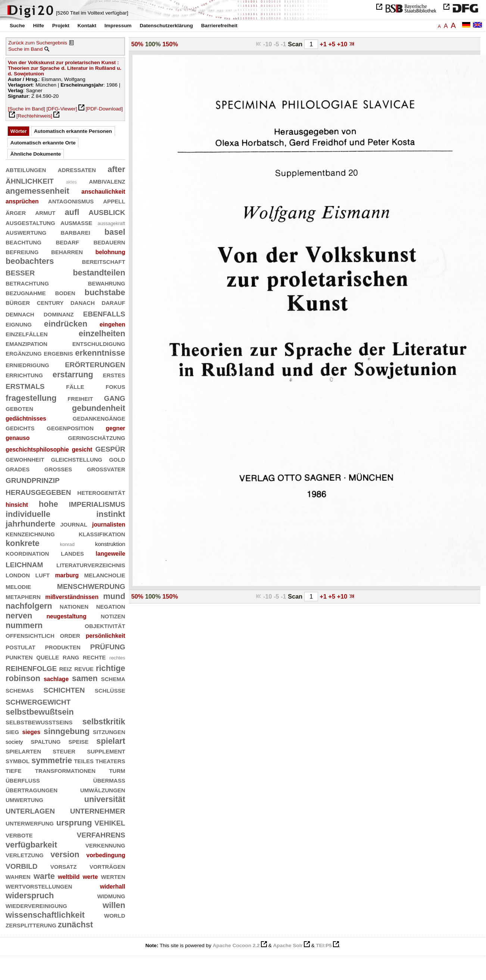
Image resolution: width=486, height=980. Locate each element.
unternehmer (98, 810)
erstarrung (73, 374)
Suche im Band (25, 49)
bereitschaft (104, 261)
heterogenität (101, 492)
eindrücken (66, 324)
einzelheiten (102, 333)
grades (18, 469)
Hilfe (38, 26)
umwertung (24, 799)
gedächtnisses (26, 419)
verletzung (25, 854)
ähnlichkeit (30, 180)
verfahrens (101, 834)
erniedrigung (27, 364)
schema (113, 678)
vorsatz (64, 866)
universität (105, 799)
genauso (18, 438)
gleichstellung (77, 459)
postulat (21, 647)
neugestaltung (67, 616)
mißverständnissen (72, 597)
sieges (32, 732)
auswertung (26, 232)
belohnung (110, 252)
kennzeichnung (30, 533)
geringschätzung (96, 437)
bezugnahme (26, 292)
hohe (49, 504)
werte (90, 877)
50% (137, 44)
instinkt (111, 514)
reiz (65, 668)
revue (84, 668)
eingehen (113, 324)
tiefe (14, 770)
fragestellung (31, 398)
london (18, 575)
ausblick (107, 211)
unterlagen (30, 810)
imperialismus (97, 503)
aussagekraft (111, 223)
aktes (71, 182)
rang (71, 657)
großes (58, 469)
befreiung (22, 251)
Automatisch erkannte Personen (73, 131)
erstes (114, 374)
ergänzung (24, 353)
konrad (67, 544)
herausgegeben (38, 491)
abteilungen (26, 169)
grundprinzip (33, 479)
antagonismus (71, 201)
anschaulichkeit (103, 192)
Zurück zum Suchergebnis (38, 43)
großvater (106, 469)
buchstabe (105, 292)
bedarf (67, 242)
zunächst (75, 925)
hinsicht (17, 505)
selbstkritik (104, 722)
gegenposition (70, 427)
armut (45, 212)
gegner (115, 428)
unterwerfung (30, 823)
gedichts (20, 427)
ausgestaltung (30, 222)
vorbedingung (106, 855)
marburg (67, 575)
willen (114, 905)
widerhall (113, 887)
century (50, 302)
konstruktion (110, 544)
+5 (333, 44)
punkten (19, 657)
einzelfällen (27, 333)
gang (114, 397)
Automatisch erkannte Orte (43, 143)
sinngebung (67, 731)
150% (170, 44)
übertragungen (32, 789)
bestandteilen (99, 273)
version (65, 854)
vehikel (110, 822)
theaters (110, 760)
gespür (110, 448)
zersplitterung (31, 925)
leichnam (24, 564)
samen (85, 678)
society (14, 742)
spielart (111, 741)
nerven (19, 616)
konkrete (23, 543)
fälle (75, 386)
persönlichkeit (105, 636)
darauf (113, 302)
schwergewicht (38, 701)
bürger (18, 302)
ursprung (74, 823)
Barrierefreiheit (219, 26)
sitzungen (109, 731)
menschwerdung (91, 585)
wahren (18, 876)
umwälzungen (103, 789)
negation (110, 606)
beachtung (24, 242)
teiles (84, 760)
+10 (343, 44)
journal (74, 524)
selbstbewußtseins (39, 722)
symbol (18, 760)
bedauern (109, 242)
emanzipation (27, 343)
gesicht (82, 450)
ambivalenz (107, 181)
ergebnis (58, 353)
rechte (94, 657)
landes (72, 553)
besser (20, 272)
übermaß (109, 780)
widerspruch (30, 895)
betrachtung (27, 283)
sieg (12, 731)
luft (43, 575)
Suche (17, 26)
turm (117, 770)
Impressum (118, 26)
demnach (20, 314)
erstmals (25, 385)
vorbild (22, 865)
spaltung (46, 741)
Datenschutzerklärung (166, 26)
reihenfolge (31, 667)
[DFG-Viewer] (62, 109)
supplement (106, 751)
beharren (67, 251)
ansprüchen (22, 201)
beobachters (30, 261)
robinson (23, 678)
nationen (74, 606)
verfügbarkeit (31, 845)
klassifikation (102, 533)
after (116, 169)
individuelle (28, 514)
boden (65, 292)
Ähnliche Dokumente (36, 154)
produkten (63, 647)
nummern (24, 625)
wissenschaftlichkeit (45, 915)
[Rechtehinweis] (34, 116)
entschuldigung (99, 343)
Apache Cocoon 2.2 (236, 945)
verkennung (105, 845)
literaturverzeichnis (91, 564)
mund (114, 596)
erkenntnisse (100, 353)
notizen (113, 616)
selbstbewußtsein (40, 712)
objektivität (105, 625)
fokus (116, 386)
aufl (72, 212)
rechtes (117, 658)
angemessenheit (38, 191)
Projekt (61, 26)
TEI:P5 (324, 945)
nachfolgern (29, 606)
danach (83, 302)
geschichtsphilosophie (37, 450)
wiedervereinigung (36, 905)
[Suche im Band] (27, 109)
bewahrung (106, 283)
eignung (19, 324)
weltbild (69, 877)
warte (44, 876)
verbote (19, 835)
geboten (19, 408)
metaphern (23, 596)
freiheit (80, 398)
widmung (111, 895)
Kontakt (87, 26)
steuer (64, 751)
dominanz (59, 314)
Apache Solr (288, 945)
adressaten (77, 169)
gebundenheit (99, 408)
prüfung (108, 646)
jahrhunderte (30, 524)
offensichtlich (30, 635)
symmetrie (52, 760)
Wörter (19, 131)
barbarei (75, 232)
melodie (18, 586)
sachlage (56, 679)
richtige (111, 668)
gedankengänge (99, 418)
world (115, 915)
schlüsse (110, 690)
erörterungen (95, 364)
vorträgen (108, 866)
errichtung (24, 374)
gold (117, 459)
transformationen (65, 770)
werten (113, 876)
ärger (16, 212)
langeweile (110, 554)
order (70, 635)
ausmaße (76, 222)
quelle (48, 657)
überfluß (23, 780)
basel (115, 232)
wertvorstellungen (39, 886)
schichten (64, 689)
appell (114, 201)
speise (78, 741)
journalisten (109, 525)
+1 (324, 44)
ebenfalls (104, 313)
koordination (27, 553)
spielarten (23, 751)
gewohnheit (25, 459)
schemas (20, 690)
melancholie (105, 575)
